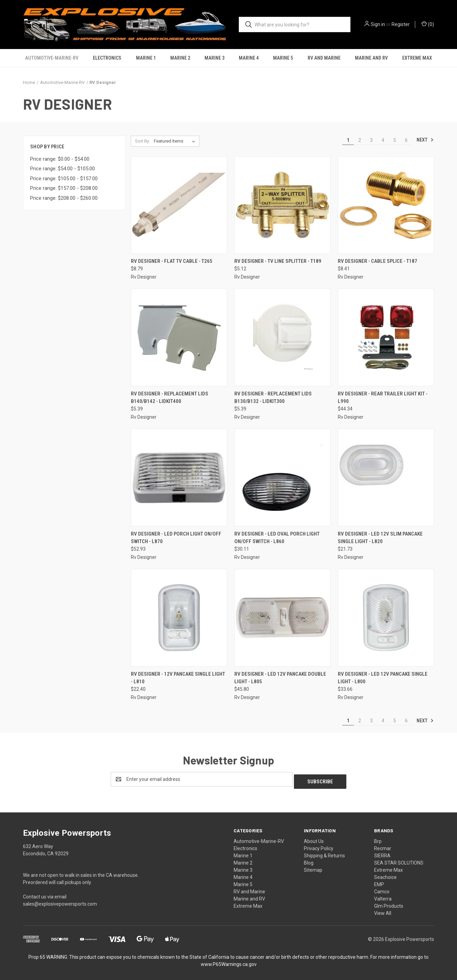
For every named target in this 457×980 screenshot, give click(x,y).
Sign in (378, 24)
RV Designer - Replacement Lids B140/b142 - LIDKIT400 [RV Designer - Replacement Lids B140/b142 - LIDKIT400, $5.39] (170, 398)
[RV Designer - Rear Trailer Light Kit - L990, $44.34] (386, 337)
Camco (382, 889)
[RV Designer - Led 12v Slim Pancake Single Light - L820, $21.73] (386, 477)
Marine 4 (249, 58)
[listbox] (176, 141)
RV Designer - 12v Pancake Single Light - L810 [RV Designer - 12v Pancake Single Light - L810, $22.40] (178, 678)
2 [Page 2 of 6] (360, 140)
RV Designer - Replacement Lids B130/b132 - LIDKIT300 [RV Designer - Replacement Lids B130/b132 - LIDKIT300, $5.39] (273, 398)
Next (425, 140)
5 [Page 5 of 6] (395, 140)
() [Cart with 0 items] (428, 24)
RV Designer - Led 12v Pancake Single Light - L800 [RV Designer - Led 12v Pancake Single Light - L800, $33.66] (383, 678)
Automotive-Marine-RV (52, 58)
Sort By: (143, 141)
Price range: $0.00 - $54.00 (60, 159)
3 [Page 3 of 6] (371, 140)
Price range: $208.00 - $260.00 (64, 198)
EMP (379, 882)
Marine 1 (146, 58)
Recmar (383, 846)
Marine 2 (180, 58)
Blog (309, 860)
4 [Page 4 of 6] (383, 140)
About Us (314, 839)
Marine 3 (214, 58)
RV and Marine (324, 58)
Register (401, 24)
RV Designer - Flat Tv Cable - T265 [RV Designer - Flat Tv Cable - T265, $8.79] (172, 261)
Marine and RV (371, 58)
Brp (378, 839)
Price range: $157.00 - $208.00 (64, 188)
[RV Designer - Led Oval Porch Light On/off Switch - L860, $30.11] (282, 477)
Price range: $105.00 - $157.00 (64, 179)
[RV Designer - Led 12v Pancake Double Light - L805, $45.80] (282, 618)
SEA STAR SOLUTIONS (399, 860)
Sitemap (313, 868)
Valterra (383, 896)
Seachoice (385, 875)
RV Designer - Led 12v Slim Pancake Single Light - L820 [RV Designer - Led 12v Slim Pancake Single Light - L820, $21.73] (380, 538)
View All (383, 911)
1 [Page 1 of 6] (348, 140)
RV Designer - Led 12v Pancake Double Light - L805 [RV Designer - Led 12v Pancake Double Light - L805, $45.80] (280, 678)
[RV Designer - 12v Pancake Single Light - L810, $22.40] (179, 618)
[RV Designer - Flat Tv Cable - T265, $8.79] (179, 205)
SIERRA (382, 853)
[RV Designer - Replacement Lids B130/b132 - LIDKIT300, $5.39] (282, 337)
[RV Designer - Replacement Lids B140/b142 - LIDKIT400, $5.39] (179, 337)
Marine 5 (283, 58)
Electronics (107, 58)
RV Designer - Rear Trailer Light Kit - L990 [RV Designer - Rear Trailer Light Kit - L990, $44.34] (383, 398)
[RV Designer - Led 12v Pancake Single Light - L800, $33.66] (386, 618)
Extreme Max (417, 58)
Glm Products (389, 904)
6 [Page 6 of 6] (406, 140)
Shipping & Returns (324, 853)
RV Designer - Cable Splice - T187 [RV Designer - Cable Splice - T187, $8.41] (378, 261)
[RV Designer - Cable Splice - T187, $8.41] (386, 205)
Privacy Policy (319, 846)
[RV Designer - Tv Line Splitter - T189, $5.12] (282, 205)
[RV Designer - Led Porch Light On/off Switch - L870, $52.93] (179, 477)
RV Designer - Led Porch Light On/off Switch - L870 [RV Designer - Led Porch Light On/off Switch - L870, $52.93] (176, 538)
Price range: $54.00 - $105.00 (63, 169)
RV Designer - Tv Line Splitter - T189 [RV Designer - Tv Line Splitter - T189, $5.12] (278, 261)
